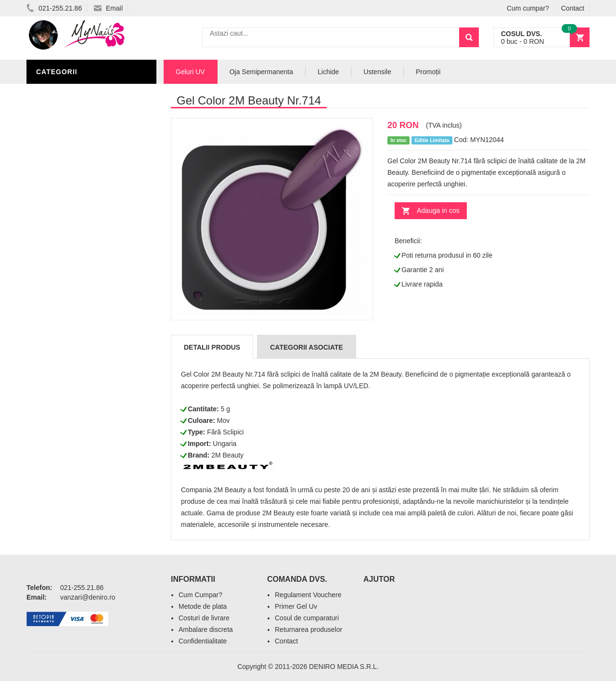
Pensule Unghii (67, 208)
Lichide (52, 150)
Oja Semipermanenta (78, 165)
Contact (573, 8)
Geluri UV (57, 92)
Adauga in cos (438, 210)
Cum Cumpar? (200, 595)
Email (108, 8)
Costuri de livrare (204, 618)
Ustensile (377, 72)
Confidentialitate (203, 641)
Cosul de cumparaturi (307, 618)
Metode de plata (203, 606)
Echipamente (63, 237)
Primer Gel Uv (296, 606)
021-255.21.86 (54, 8)
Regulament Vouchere (308, 595)
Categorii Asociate (306, 347)
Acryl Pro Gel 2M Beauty (86, 280)
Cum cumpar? (528, 8)
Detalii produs (212, 347)
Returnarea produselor (308, 629)
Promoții (428, 72)
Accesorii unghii (70, 194)
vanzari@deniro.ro (88, 597)
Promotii (55, 295)
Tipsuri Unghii (64, 266)
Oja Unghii (58, 223)
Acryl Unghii (63, 251)
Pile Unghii (59, 136)
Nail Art (54, 179)
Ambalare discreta (206, 629)
